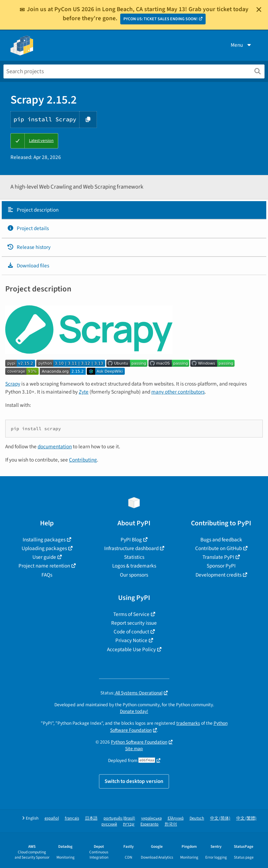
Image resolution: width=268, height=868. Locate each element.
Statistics (134, 557)
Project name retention (44, 566)
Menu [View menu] (242, 45)
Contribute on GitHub (219, 548)
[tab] (134, 210)
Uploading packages (44, 548)
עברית (129, 824)
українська (151, 818)
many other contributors (178, 392)
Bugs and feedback (221, 540)
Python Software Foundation (139, 742)
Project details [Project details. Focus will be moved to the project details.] (28, 228)
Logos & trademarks (134, 566)
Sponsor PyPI (221, 566)
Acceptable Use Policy (131, 649)
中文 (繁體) (246, 818)
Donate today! (134, 711)
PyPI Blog (131, 540)
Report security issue (134, 623)
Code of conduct (131, 632)
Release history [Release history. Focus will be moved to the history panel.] (29, 247)
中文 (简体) (220, 818)
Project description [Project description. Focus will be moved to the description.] (33, 210)
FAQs (47, 575)
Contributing (83, 460)
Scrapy (13, 384)
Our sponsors (134, 575)
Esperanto (150, 824)
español (52, 818)
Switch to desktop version (134, 781)
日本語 (91, 818)
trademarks (188, 723)
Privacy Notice (131, 640)
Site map (134, 749)
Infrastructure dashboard (131, 548)
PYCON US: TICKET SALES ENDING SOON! (160, 19)
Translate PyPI (218, 557)
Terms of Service (131, 614)
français (72, 818)
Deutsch (197, 818)
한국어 (171, 824)
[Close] (259, 9)
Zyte (84, 392)
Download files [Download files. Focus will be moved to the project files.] (28, 266)
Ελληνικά (176, 818)
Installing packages (44, 540)
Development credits (219, 575)
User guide (44, 557)
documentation (55, 447)
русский (109, 824)
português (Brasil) (119, 818)
